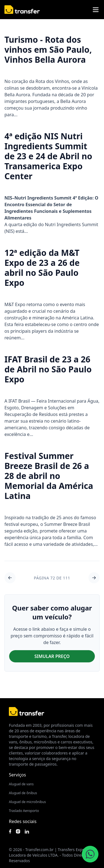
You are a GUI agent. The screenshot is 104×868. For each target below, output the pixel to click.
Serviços (17, 775)
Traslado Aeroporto (24, 811)
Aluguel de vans (21, 784)
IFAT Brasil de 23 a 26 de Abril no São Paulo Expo (48, 369)
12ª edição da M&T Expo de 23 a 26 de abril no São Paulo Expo (42, 268)
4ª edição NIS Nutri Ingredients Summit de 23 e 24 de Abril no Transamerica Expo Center (48, 156)
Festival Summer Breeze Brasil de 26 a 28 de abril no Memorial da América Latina (49, 476)
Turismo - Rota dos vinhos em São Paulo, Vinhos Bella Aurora (48, 50)
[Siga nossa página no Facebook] (10, 831)
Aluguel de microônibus (27, 802)
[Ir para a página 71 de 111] (10, 578)
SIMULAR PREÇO (52, 656)
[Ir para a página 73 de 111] (94, 578)
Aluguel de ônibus (23, 793)
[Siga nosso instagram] (18, 831)
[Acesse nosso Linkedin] (27, 832)
